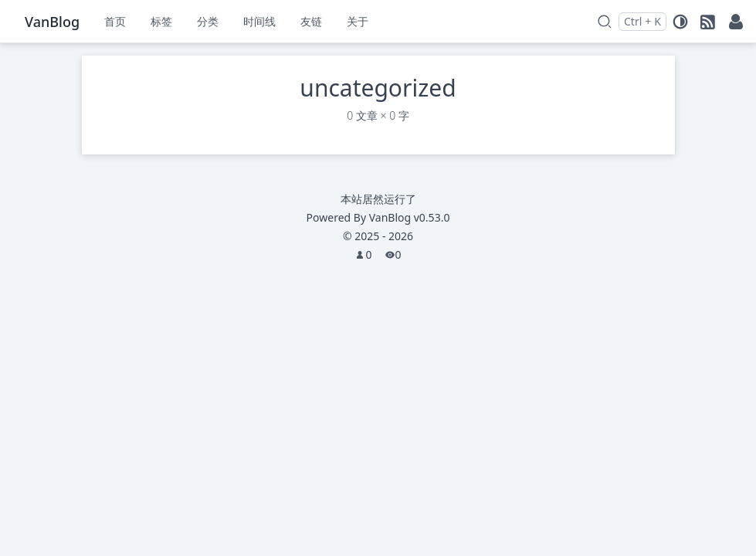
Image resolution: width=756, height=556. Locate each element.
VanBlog (410, 217)
